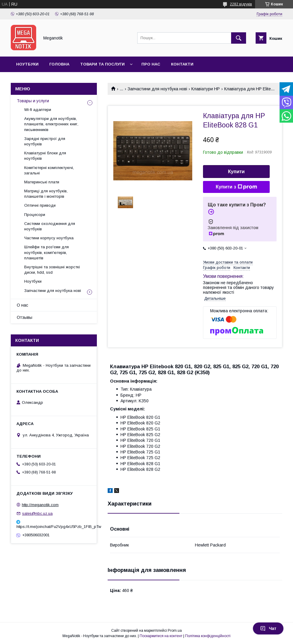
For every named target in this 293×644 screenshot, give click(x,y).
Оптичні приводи (40, 205)
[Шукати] (239, 38)
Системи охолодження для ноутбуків (50, 226)
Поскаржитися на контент (161, 636)
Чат (268, 628)
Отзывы (25, 317)
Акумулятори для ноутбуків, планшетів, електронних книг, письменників (51, 124)
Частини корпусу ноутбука (49, 238)
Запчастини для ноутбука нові (157, 89)
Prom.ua (175, 631)
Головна (59, 64)
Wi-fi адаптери (38, 110)
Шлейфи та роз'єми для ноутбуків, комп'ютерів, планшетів (46, 252)
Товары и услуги (33, 101)
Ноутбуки (27, 64)
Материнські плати (42, 182)
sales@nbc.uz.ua (37, 513)
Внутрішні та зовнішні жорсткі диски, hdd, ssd (52, 270)
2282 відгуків (241, 4)
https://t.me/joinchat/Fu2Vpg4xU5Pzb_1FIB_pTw (54, 527)
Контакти (182, 64)
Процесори (35, 215)
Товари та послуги (102, 64)
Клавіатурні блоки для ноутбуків (45, 156)
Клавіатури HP (206, 89)
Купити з (236, 187)
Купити (236, 172)
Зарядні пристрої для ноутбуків (45, 141)
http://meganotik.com (40, 505)
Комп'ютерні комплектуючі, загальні (49, 170)
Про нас (151, 64)
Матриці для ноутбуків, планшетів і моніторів (46, 194)
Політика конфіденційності (208, 636)
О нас (22, 305)
